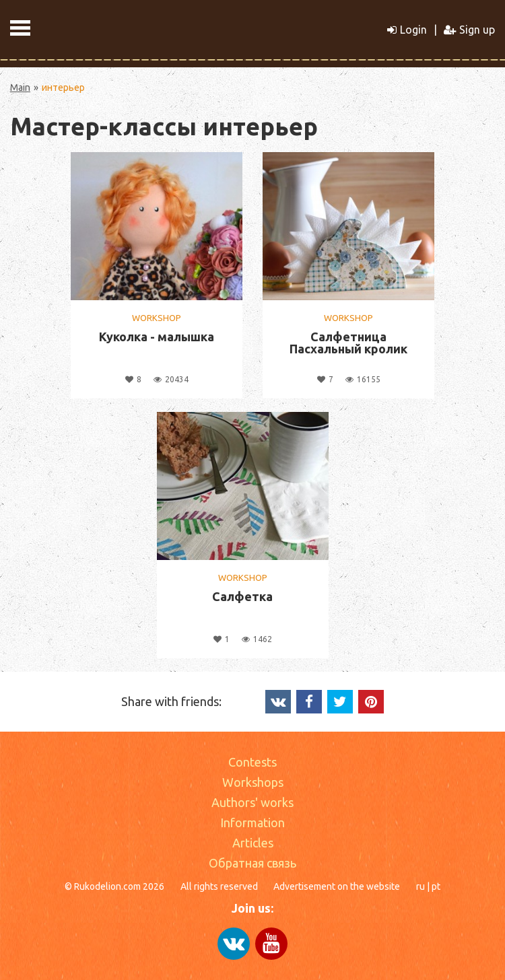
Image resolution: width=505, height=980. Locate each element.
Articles (253, 843)
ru (420, 886)
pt (436, 886)
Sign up (469, 30)
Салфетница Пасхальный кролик (348, 343)
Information (252, 823)
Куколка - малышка (157, 337)
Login (407, 30)
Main (20, 87)
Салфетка (242, 596)
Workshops (253, 782)
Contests (252, 762)
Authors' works (252, 802)
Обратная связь (252, 863)
